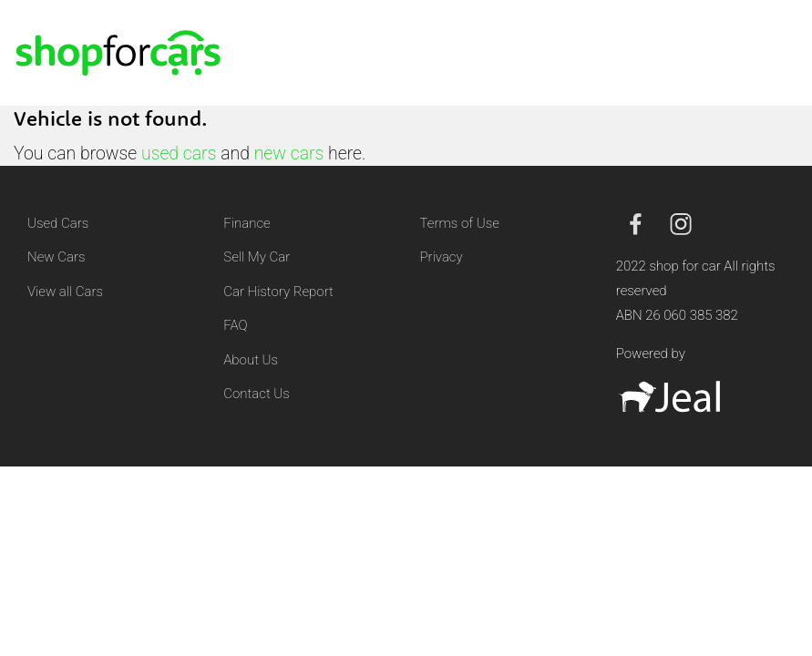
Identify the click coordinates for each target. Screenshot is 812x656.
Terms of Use (460, 223)
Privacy (442, 257)
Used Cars (58, 223)
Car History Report (278, 292)
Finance (247, 223)
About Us (251, 360)
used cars (179, 154)
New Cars (56, 257)
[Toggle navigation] (776, 53)
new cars (289, 154)
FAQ (235, 325)
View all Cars (65, 292)
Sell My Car (257, 257)
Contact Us (257, 394)
